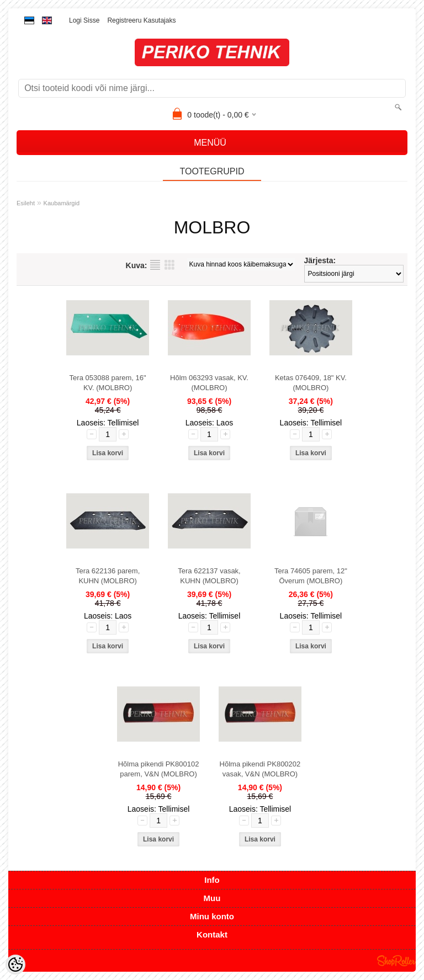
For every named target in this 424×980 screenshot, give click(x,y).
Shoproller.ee (396, 961)
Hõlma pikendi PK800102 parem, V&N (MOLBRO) (159, 769)
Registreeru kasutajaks (141, 20)
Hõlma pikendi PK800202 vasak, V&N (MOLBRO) (260, 769)
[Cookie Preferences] (15, 965)
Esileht (26, 203)
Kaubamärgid (62, 203)
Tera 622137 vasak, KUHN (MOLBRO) (209, 576)
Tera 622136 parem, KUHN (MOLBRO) (108, 576)
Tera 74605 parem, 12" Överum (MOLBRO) (311, 576)
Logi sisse (84, 20)
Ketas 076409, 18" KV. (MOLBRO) (311, 383)
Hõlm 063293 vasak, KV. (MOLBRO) (209, 383)
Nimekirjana (155, 265)
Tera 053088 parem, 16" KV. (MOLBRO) (108, 383)
